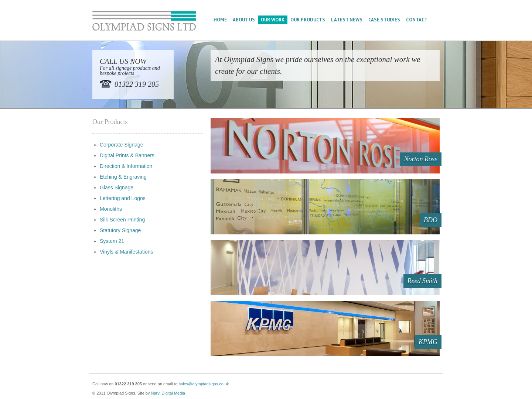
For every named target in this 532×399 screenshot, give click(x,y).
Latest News (347, 20)
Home (220, 20)
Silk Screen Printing (122, 220)
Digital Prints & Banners (127, 155)
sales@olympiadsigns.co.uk (204, 384)
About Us (244, 20)
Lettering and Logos (123, 198)
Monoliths (111, 209)
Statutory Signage (120, 230)
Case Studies (384, 20)
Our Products (308, 20)
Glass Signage (117, 188)
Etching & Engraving (123, 177)
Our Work (273, 20)
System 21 (112, 241)
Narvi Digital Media (168, 393)
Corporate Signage (122, 145)
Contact (417, 20)
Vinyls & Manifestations (126, 252)
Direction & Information (126, 166)
